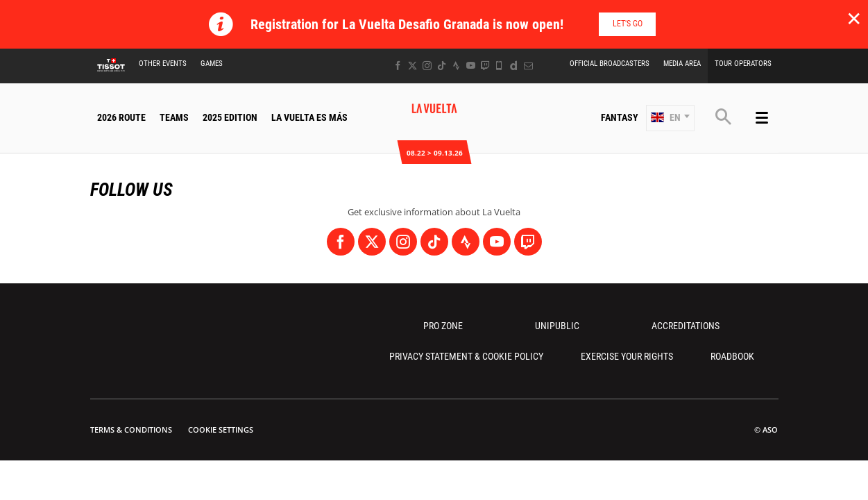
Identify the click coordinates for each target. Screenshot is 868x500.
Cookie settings (221, 430)
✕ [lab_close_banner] (854, 18)
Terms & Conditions (131, 430)
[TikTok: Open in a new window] (442, 66)
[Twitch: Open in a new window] (485, 66)
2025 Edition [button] (230, 117)
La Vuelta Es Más (309, 117)
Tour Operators (743, 64)
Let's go (628, 24)
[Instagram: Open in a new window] (427, 66)
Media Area (682, 64)
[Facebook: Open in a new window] (398, 66)
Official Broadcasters (610, 64)
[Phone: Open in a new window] (499, 66)
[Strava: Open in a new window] (456, 66)
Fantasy (620, 117)
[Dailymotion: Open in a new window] (514, 66)
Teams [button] (174, 117)
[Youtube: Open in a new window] (471, 66)
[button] (670, 118)
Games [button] (212, 64)
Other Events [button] (163, 64)
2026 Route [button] (121, 117)
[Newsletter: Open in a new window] (528, 66)
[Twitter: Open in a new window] (412, 66)
